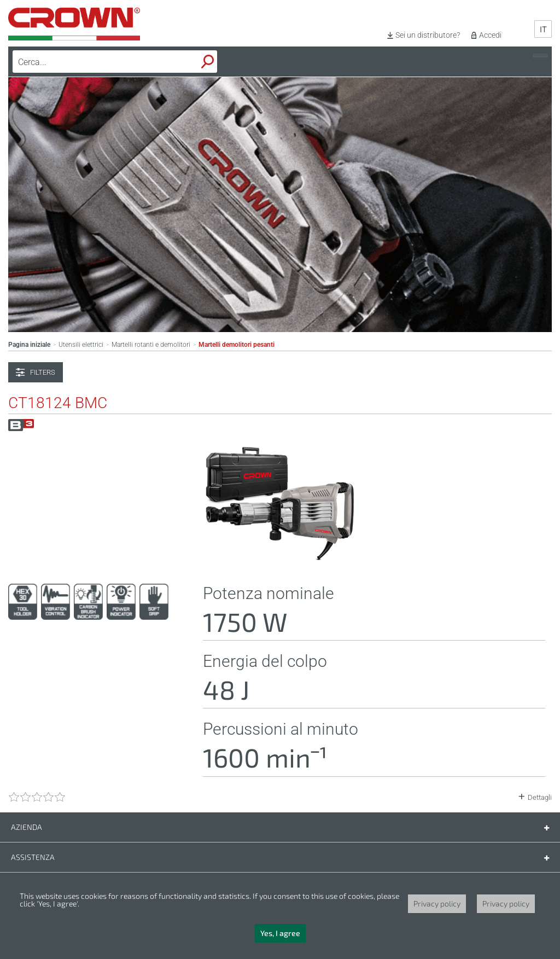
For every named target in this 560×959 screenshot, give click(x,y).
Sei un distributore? (428, 35)
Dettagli (540, 797)
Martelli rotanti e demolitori (151, 345)
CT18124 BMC (58, 403)
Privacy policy (437, 903)
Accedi (490, 35)
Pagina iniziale (29, 345)
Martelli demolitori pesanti (237, 345)
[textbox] (89, 62)
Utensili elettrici (81, 345)
